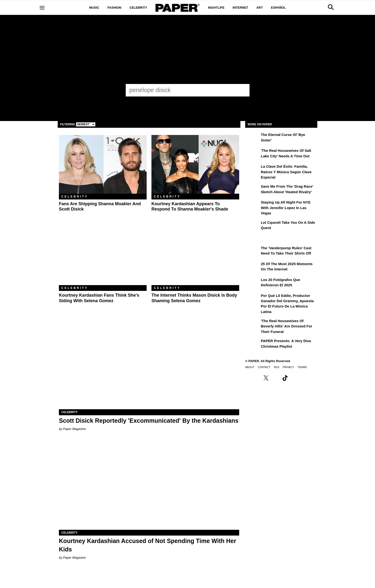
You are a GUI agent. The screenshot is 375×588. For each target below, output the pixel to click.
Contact (264, 367)
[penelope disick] (183, 90)
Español (278, 8)
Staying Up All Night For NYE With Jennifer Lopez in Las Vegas (286, 208)
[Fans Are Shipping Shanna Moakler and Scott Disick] (103, 164)
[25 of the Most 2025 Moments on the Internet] (252, 267)
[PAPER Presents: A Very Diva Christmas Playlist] (252, 344)
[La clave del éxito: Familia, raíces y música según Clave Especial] (252, 170)
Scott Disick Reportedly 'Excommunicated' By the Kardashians (149, 421)
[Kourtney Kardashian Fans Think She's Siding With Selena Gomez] (103, 256)
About (250, 367)
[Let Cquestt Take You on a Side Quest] (252, 226)
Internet (241, 8)
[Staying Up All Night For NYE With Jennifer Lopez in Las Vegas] (252, 206)
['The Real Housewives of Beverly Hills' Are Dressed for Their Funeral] (252, 324)
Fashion (114, 8)
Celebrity (138, 8)
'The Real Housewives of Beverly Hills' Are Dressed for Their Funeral (287, 326)
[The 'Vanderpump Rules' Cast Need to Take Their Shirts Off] (252, 251)
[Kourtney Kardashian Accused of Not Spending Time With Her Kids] (149, 485)
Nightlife (216, 8)
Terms (302, 367)
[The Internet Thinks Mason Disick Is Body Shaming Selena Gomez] (195, 256)
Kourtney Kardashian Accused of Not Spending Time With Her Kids (147, 545)
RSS (277, 367)
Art (259, 8)
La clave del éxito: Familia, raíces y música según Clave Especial (286, 172)
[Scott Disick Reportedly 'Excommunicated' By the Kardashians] (149, 364)
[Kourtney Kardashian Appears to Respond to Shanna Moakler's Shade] (195, 164)
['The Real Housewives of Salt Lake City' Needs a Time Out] (252, 154)
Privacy (288, 367)
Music (94, 8)
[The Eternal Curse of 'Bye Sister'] (252, 138)
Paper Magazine (74, 429)
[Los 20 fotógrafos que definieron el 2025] (252, 283)
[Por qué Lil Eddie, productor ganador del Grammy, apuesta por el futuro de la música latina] (252, 299)
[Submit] (243, 90)
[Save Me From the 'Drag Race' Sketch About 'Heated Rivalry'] (252, 190)
